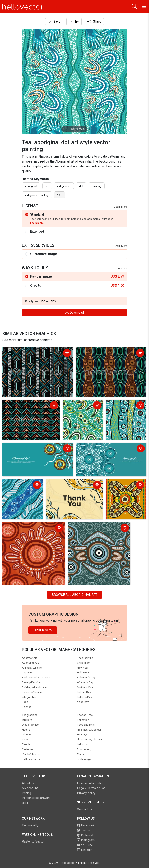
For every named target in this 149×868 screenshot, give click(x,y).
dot (81, 186)
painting (97, 186)
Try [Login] (74, 22)
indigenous (64, 186)
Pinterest (85, 835)
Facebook (86, 825)
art (47, 186)
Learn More (121, 207)
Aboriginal (31, 186)
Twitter (84, 830)
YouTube (85, 845)
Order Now (43, 630)
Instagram (86, 840)
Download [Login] (75, 312)
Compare (122, 268)
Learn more (37, 223)
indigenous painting (37, 195)
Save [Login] (54, 22)
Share (94, 22)
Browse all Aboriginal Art (74, 595)
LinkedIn (85, 850)
